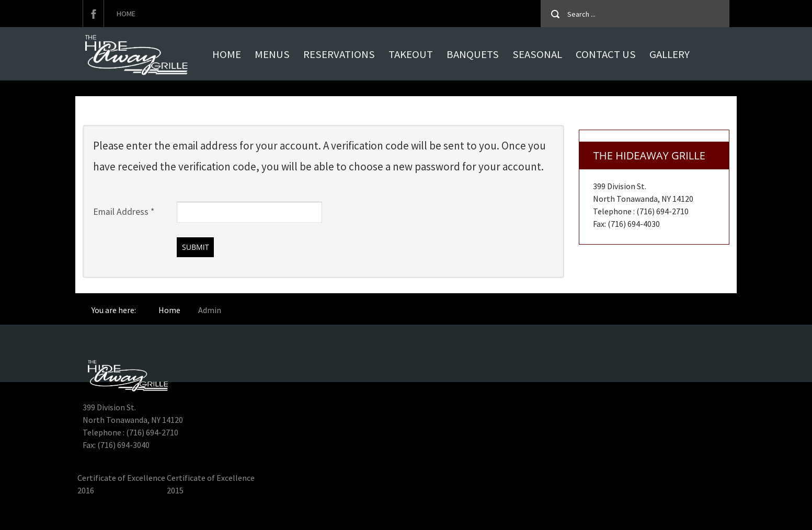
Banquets (473, 54)
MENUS (272, 54)
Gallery (670, 54)
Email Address (124, 212)
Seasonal (537, 54)
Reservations (339, 54)
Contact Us (606, 54)
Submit (195, 247)
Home (126, 14)
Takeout (411, 54)
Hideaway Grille (105, 515)
